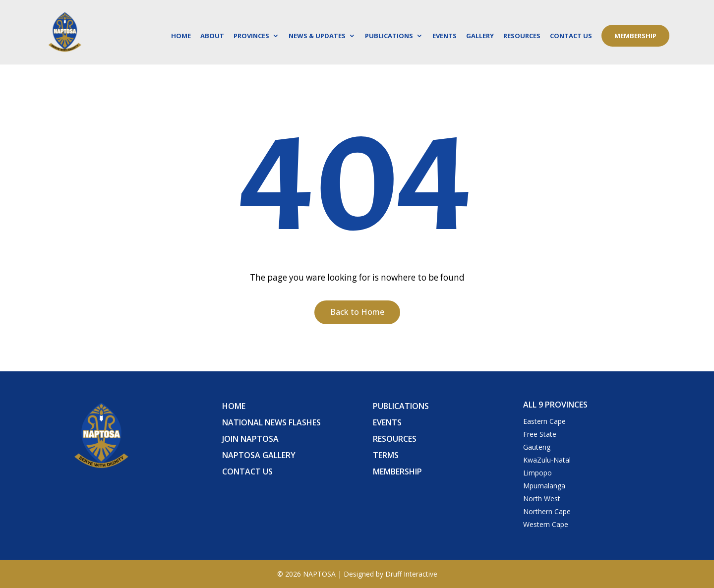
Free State (540, 434)
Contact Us (571, 36)
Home (181, 36)
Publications (389, 36)
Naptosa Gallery (259, 455)
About (212, 36)
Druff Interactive (411, 574)
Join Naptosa (250, 439)
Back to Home (357, 312)
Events (445, 36)
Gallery (480, 36)
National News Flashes (271, 422)
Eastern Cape (544, 421)
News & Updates (317, 36)
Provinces (251, 36)
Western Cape (546, 524)
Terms (386, 455)
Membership (635, 36)
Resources (522, 36)
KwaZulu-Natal (547, 460)
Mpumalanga (544, 486)
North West (542, 499)
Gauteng (537, 447)
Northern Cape (547, 511)
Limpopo (537, 473)
